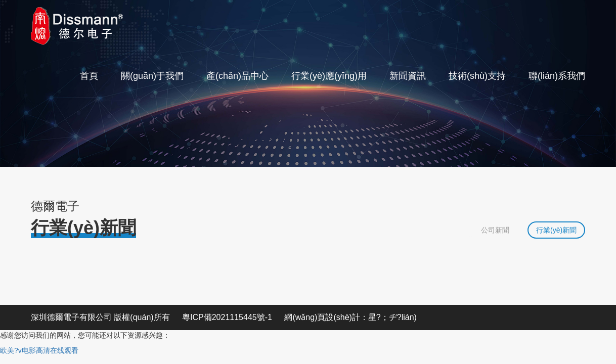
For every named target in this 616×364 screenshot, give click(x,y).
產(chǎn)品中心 (237, 76)
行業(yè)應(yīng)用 (329, 76)
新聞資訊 (408, 76)
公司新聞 (495, 230)
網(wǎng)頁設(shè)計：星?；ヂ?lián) (350, 317)
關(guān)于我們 (152, 76)
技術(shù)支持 (477, 76)
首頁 (89, 76)
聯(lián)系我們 (557, 76)
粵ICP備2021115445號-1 (227, 317)
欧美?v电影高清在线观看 (39, 350)
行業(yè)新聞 (556, 230)
